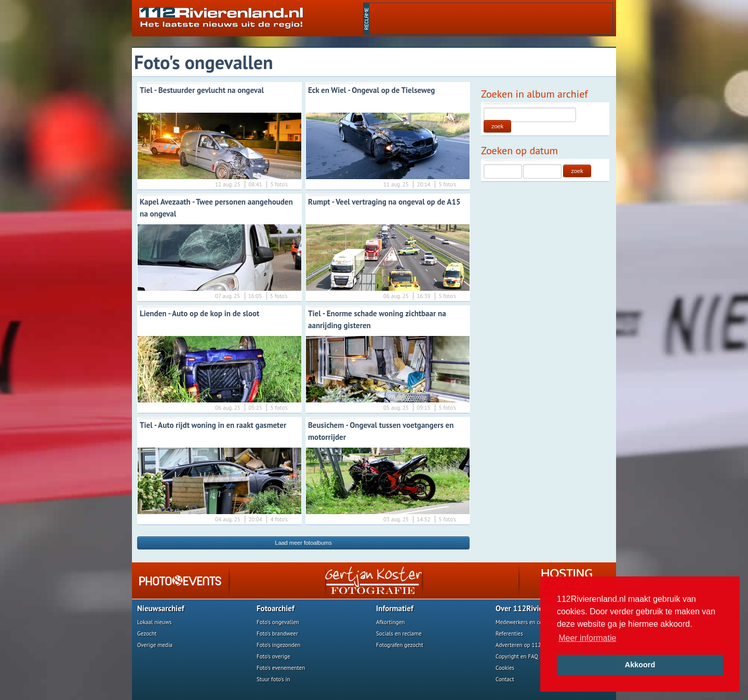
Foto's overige (273, 656)
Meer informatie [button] (587, 638)
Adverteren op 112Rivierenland (534, 645)
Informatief (395, 608)
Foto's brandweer (277, 634)
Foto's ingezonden (278, 645)
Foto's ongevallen (278, 622)
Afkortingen (390, 622)
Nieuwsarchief (161, 608)
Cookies (505, 668)
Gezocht (147, 634)
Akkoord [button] (640, 665)
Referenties (509, 634)
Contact (505, 679)
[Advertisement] (491, 19)
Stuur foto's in (273, 679)
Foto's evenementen (281, 668)
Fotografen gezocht (400, 645)
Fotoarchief (276, 608)
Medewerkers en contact (525, 622)
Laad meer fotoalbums (303, 543)
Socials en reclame (399, 634)
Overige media (155, 645)
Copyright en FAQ (517, 656)
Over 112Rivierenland (532, 608)
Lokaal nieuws (154, 622)
